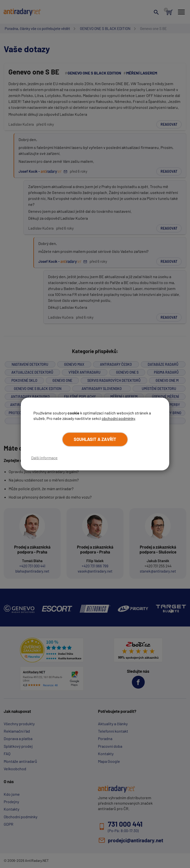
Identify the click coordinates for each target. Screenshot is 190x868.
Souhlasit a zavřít (95, 439)
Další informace (44, 458)
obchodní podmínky (118, 418)
